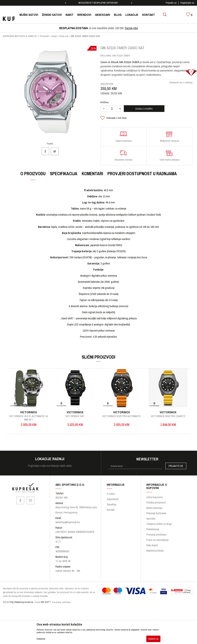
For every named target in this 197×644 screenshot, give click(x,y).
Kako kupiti (152, 548)
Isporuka (151, 521)
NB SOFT (46, 605)
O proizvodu (33, 176)
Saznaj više (131, 28)
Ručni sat (64, 36)
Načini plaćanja (154, 511)
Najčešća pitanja (155, 553)
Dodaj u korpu (149, 111)
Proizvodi (44, 36)
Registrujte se (187, 3)
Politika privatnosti (156, 505)
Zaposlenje (113, 502)
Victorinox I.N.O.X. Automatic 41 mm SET (29, 420)
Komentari (92, 176)
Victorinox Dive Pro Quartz (168, 419)
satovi (54, 36)
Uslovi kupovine (155, 500)
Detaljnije (41, 639)
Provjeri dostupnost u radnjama (142, 176)
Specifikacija (63, 176)
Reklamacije (153, 532)
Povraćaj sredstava (156, 537)
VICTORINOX (29, 415)
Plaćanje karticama (156, 516)
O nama (111, 497)
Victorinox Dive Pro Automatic (122, 419)
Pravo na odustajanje (157, 543)
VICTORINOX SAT (75, 419)
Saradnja (111, 507)
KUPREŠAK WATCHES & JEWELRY (20, 36)
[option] (98, 3)
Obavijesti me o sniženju (180, 85)
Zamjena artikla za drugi (159, 527)
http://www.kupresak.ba (21, 605)
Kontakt (111, 513)
